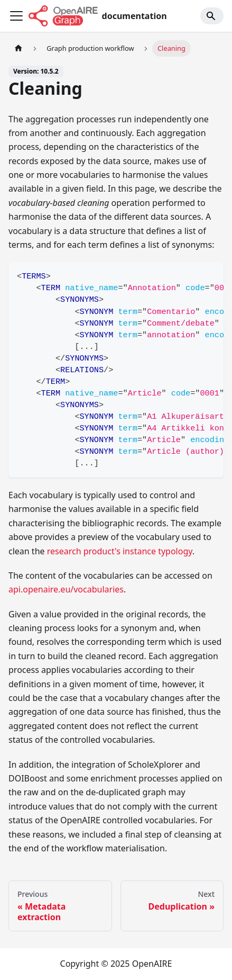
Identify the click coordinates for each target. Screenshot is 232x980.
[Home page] (18, 48)
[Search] (212, 16)
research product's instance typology (120, 551)
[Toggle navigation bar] (16, 16)
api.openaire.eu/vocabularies (66, 589)
